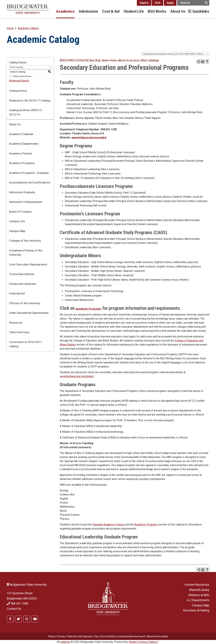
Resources (16, 323)
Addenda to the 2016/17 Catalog (30, 101)
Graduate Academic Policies (109, 525)
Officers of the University (25, 303)
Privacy (61, 636)
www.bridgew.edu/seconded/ (77, 376)
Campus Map (17, 231)
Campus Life (17, 221)
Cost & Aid (111, 11)
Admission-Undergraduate (26, 202)
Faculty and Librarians (23, 284)
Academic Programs (22, 163)
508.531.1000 (17, 603)
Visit (158, 3)
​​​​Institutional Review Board (131, 636)
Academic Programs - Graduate (29, 173)
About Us (178, 11)
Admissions (88, 11)
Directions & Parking (196, 610)
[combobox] (175, 54)
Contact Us (14, 609)
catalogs (65, 642)
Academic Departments (24, 144)
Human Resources (197, 585)
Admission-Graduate (22, 192)
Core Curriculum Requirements (28, 264)
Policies (52, 636)
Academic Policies (21, 153)
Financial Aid (17, 293)
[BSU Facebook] (10, 619)
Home (10, 28)
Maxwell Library (199, 590)
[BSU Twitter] (18, 619)
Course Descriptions (22, 274)
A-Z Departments (198, 600)
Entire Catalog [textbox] (17, 67)
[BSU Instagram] (27, 619)
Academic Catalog (28, 28)
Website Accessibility (157, 636)
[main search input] (193, 3)
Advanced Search (19, 81)
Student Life (134, 11)
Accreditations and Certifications (30, 182)
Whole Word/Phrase (22, 76)
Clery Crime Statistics (105, 636)
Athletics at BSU (199, 595)
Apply (170, 3)
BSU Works (157, 11)
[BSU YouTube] (35, 619)
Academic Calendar (21, 134)
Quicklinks (201, 11)
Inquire (144, 3)
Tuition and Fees (19, 332)
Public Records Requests (80, 636)
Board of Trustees (20, 212)
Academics (65, 11)
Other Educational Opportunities (29, 313)
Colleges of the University (25, 241)
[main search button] (206, 3)
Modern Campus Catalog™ (144, 642)
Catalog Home (18, 91)
